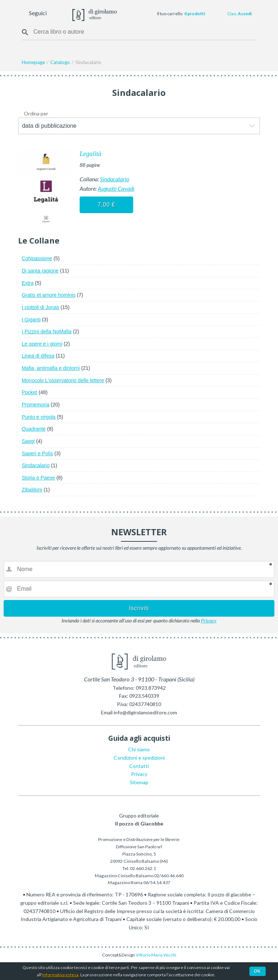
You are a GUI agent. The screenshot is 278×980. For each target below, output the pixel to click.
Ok (258, 971)
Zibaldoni (32, 490)
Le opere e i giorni (42, 344)
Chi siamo (139, 749)
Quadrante (34, 429)
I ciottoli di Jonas (41, 307)
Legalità (90, 154)
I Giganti (31, 320)
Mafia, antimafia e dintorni (51, 368)
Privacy (209, 620)
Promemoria (35, 405)
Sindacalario (115, 179)
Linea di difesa (38, 356)
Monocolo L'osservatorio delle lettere (63, 380)
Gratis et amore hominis (49, 295)
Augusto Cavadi (116, 188)
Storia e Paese (38, 478)
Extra (28, 283)
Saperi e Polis (37, 453)
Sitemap (139, 782)
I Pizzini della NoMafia (47, 331)
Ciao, (239, 14)
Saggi (28, 441)
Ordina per (36, 113)
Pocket (30, 392)
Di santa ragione (40, 271)
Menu (10, 14)
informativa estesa (60, 975)
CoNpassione (37, 258)
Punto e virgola (39, 417)
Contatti (139, 766)
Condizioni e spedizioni (139, 758)
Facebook (53, 14)
